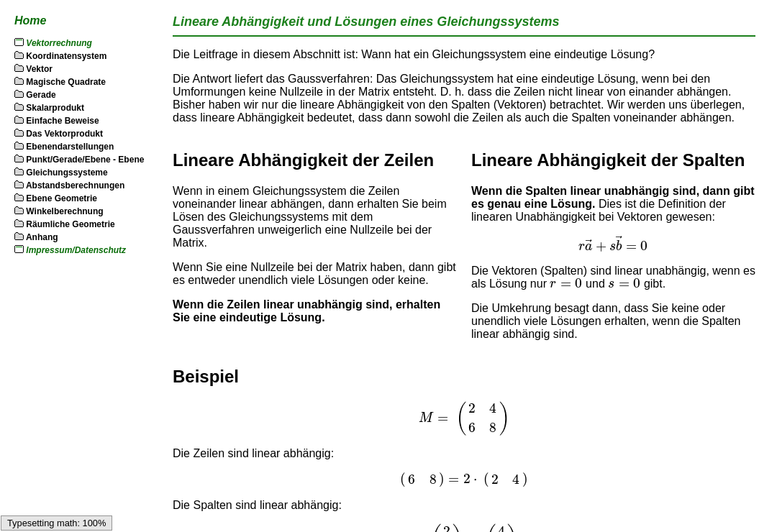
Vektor (33, 69)
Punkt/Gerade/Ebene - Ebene (79, 160)
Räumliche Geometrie (65, 224)
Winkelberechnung (59, 211)
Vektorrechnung (59, 43)
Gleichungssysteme (61, 173)
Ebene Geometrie (56, 198)
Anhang (36, 237)
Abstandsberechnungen (69, 185)
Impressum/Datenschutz (76, 250)
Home (30, 20)
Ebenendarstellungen (64, 147)
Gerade (35, 95)
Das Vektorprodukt (59, 134)
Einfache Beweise (57, 121)
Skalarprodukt (49, 108)
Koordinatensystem (60, 56)
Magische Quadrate (60, 82)
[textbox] (613, 244)
